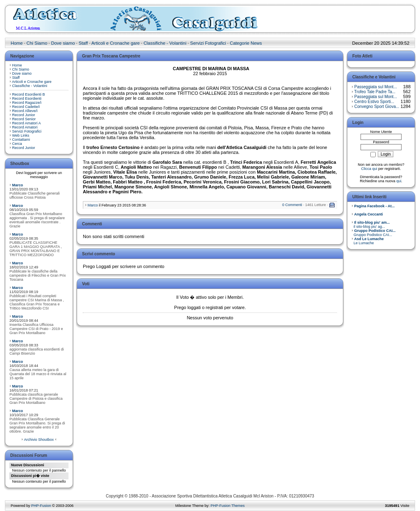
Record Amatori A (27, 123)
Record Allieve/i (25, 111)
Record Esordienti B (29, 94)
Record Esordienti (27, 99)
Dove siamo (63, 43)
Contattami (21, 140)
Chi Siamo (37, 43)
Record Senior (24, 119)
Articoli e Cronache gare (116, 43)
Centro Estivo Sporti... (374, 102)
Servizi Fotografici (208, 43)
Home (17, 43)
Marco (18, 185)
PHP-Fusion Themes (227, 506)
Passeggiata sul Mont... (376, 87)
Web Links (21, 135)
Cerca (17, 144)
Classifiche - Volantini (165, 43)
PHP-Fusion (41, 506)
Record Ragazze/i (27, 103)
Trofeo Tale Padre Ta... (375, 92)
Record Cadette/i (26, 107)
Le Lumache (368, 241)
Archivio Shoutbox (39, 440)
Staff (83, 43)
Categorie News (246, 43)
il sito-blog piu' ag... (371, 225)
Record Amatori (25, 127)
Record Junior (24, 115)
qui (399, 181)
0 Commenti (292, 205)
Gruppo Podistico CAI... (374, 233)
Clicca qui (369, 169)
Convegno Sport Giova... (377, 107)
